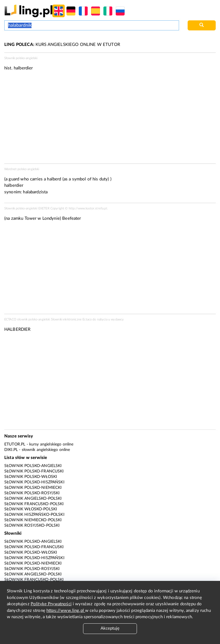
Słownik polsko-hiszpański (34, 482)
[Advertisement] (110, 269)
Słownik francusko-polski (34, 504)
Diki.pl (11, 450)
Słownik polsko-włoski (31, 477)
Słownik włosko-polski (31, 509)
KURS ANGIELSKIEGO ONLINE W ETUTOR (62, 45)
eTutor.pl (15, 444)
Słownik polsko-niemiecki (33, 488)
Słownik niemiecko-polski (33, 520)
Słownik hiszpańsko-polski (34, 515)
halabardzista (35, 192)
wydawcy (117, 319)
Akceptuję (110, 628)
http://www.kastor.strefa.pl (88, 208)
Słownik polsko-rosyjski (32, 493)
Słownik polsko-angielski (33, 466)
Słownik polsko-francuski (34, 471)
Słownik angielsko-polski (33, 499)
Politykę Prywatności (51, 604)
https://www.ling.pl (66, 611)
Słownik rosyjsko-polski (32, 526)
